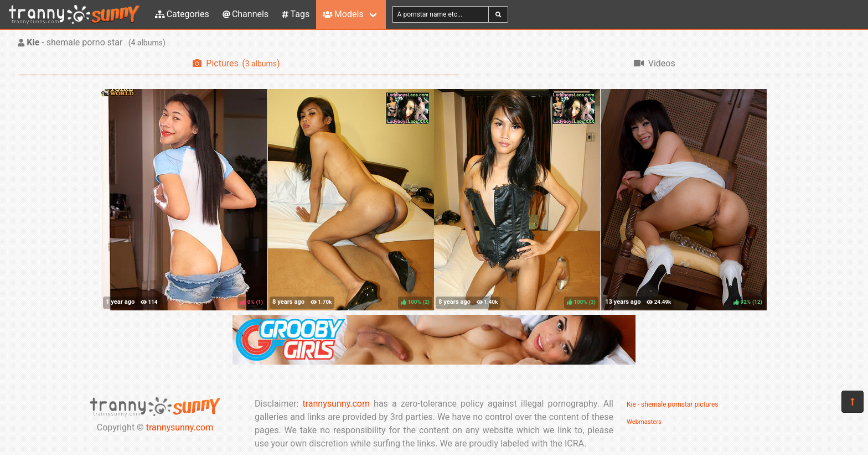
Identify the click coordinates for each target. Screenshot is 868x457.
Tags (296, 14)
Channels (246, 14)
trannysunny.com (180, 427)
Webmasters (644, 422)
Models (343, 14)
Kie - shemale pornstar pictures (673, 404)
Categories (182, 14)
